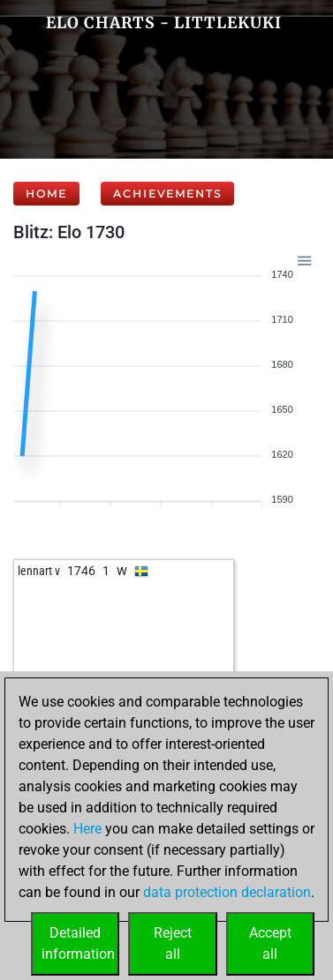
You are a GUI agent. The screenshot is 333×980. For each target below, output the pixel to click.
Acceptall (270, 943)
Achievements (167, 194)
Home (46, 194)
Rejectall (173, 943)
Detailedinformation (78, 943)
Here (87, 829)
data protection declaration (227, 892)
